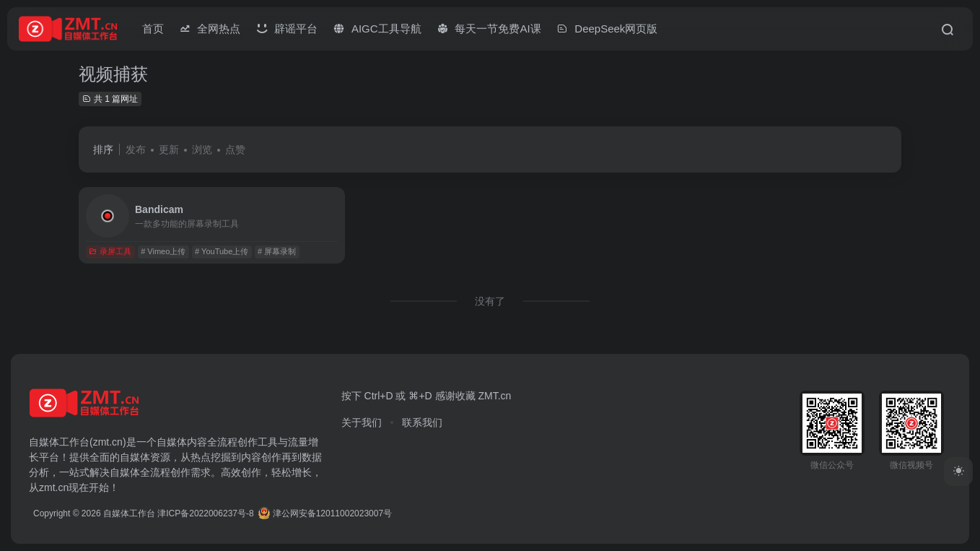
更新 (169, 149)
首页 (153, 29)
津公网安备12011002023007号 (325, 513)
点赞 (235, 149)
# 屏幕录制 (277, 251)
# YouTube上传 (222, 251)
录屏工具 (110, 251)
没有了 (490, 301)
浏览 (202, 149)
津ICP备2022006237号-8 (205, 513)
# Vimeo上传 (163, 251)
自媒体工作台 (129, 513)
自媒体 (172, 442)
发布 (136, 149)
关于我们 (362, 422)
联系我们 (422, 422)
